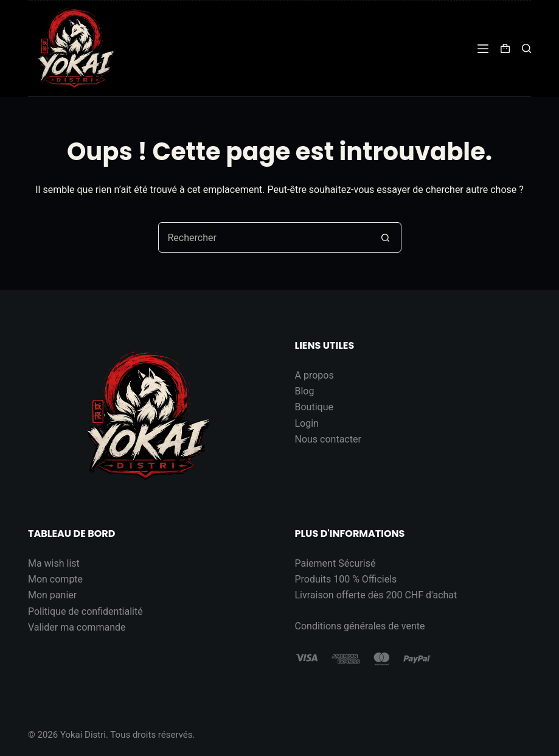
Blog (305, 391)
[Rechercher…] (265, 237)
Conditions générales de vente (360, 626)
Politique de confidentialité (85, 611)
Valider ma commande (77, 627)
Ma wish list (54, 563)
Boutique (314, 407)
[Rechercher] (526, 48)
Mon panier (52, 595)
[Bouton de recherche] (386, 237)
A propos (314, 375)
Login (307, 423)
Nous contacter (328, 439)
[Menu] (483, 49)
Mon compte (55, 579)
